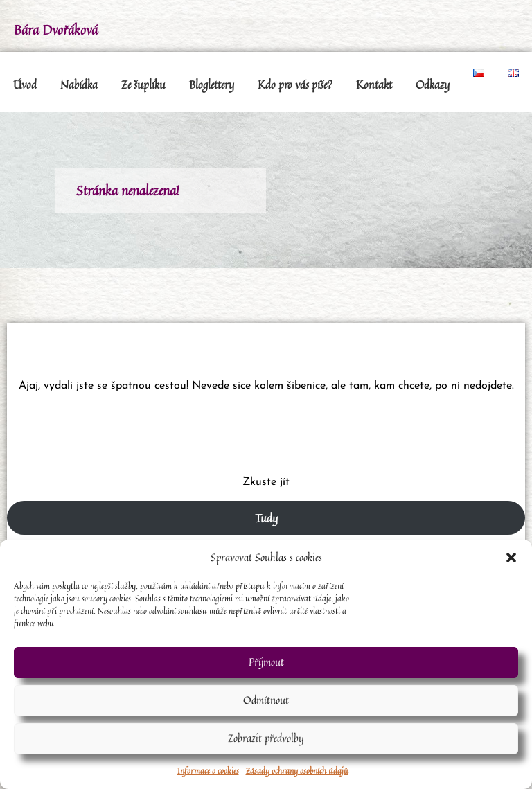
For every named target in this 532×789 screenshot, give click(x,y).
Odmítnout (266, 700)
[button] (511, 558)
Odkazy (433, 85)
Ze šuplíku (143, 85)
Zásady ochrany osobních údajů (297, 771)
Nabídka (79, 85)
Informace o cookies (208, 771)
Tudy (266, 518)
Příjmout (266, 662)
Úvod (25, 85)
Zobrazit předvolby (266, 738)
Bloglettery (212, 85)
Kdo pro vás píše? (295, 85)
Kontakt (374, 85)
